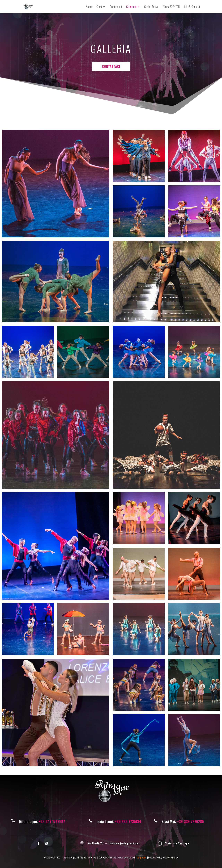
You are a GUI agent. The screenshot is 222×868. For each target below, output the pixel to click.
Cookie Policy (171, 858)
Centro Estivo (151, 7)
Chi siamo (131, 7)
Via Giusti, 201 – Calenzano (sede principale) (114, 843)
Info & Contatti (192, 7)
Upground (142, 858)
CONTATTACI (111, 41)
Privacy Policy (155, 858)
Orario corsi (116, 7)
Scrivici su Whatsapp (177, 843)
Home (89, 7)
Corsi (99, 7)
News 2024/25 (171, 7)
